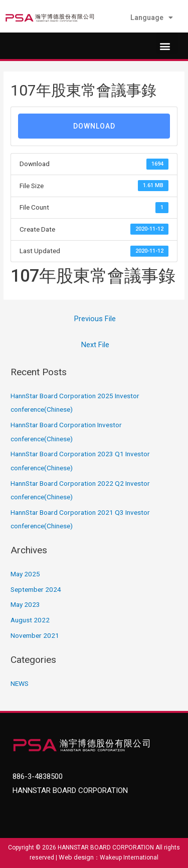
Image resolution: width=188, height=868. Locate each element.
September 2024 (36, 589)
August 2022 (30, 620)
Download (94, 126)
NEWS (20, 683)
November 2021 (35, 635)
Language (152, 18)
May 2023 (25, 604)
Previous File (95, 319)
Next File (95, 345)
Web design (76, 857)
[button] (167, 43)
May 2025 (25, 574)
